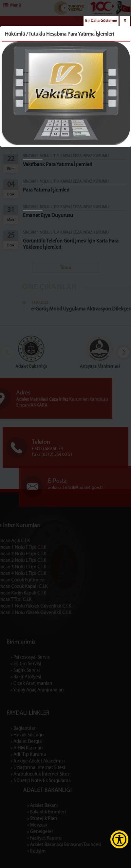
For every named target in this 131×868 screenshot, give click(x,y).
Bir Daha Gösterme (101, 21)
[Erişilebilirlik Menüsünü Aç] (119, 839)
